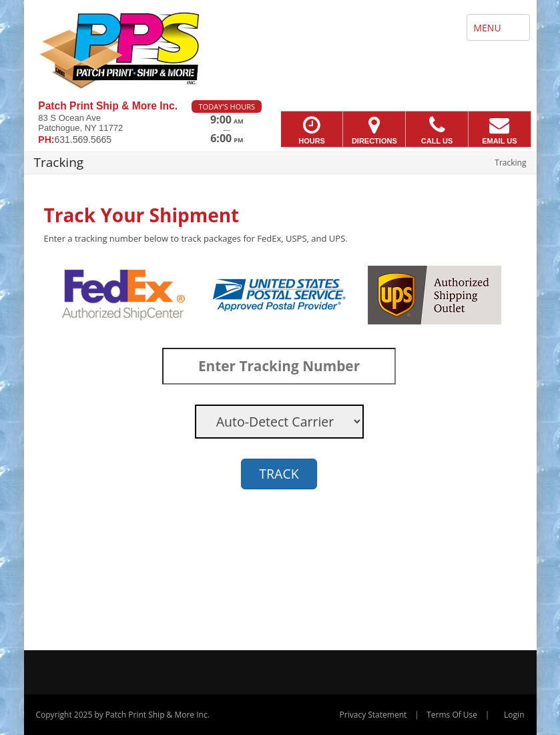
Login (514, 715)
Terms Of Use (452, 715)
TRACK (279, 474)
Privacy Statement (373, 715)
